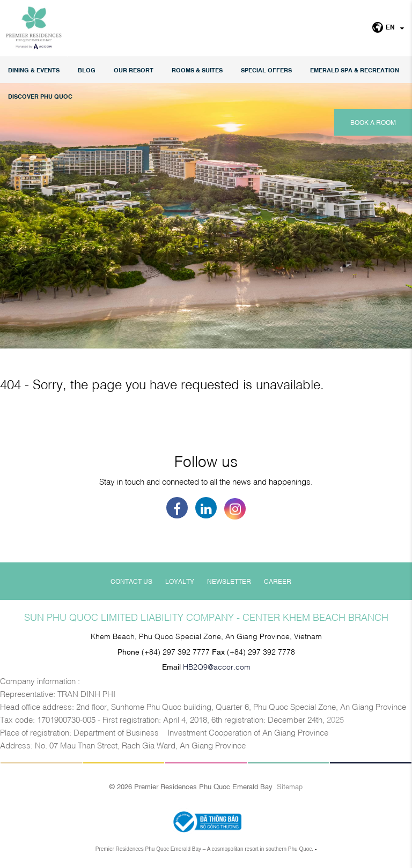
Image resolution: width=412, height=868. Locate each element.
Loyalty (180, 581)
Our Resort (134, 70)
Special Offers (266, 70)
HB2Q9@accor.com (217, 666)
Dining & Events (34, 70)
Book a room (373, 122)
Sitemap (290, 786)
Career (278, 581)
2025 (335, 719)
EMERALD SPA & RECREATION (355, 70)
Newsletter (229, 581)
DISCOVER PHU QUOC (40, 96)
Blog (87, 70)
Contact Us (131, 581)
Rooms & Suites (197, 70)
